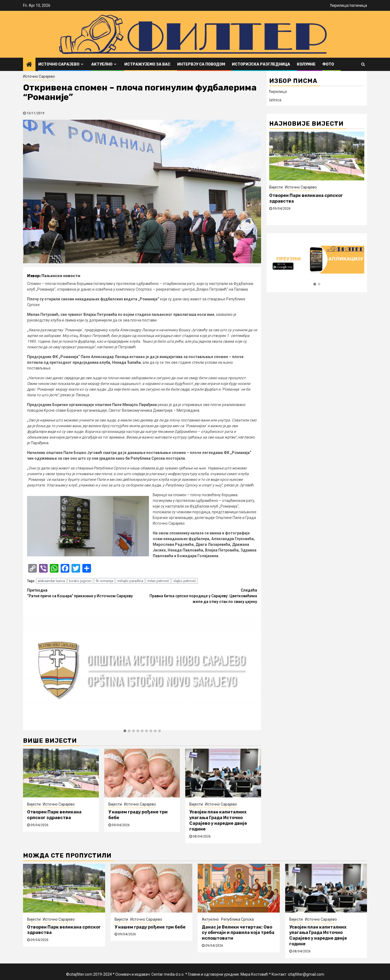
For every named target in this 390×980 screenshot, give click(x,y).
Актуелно (102, 64)
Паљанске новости (61, 276)
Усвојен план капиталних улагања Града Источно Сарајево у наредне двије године (218, 820)
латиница (358, 5)
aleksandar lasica (51, 581)
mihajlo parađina (130, 581)
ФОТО (328, 64)
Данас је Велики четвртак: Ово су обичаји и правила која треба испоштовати (238, 933)
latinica (275, 100)
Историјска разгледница (261, 64)
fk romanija (104, 581)
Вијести (34, 804)
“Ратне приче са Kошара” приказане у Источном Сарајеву (85, 593)
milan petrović (158, 581)
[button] (125, 731)
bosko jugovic (80, 581)
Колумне (306, 64)
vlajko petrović (185, 581)
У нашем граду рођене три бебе (150, 927)
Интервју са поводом (201, 64)
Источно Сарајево (59, 64)
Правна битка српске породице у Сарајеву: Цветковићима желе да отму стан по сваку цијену (200, 596)
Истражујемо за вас (147, 64)
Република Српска (237, 919)
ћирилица (339, 5)
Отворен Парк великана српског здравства (54, 815)
